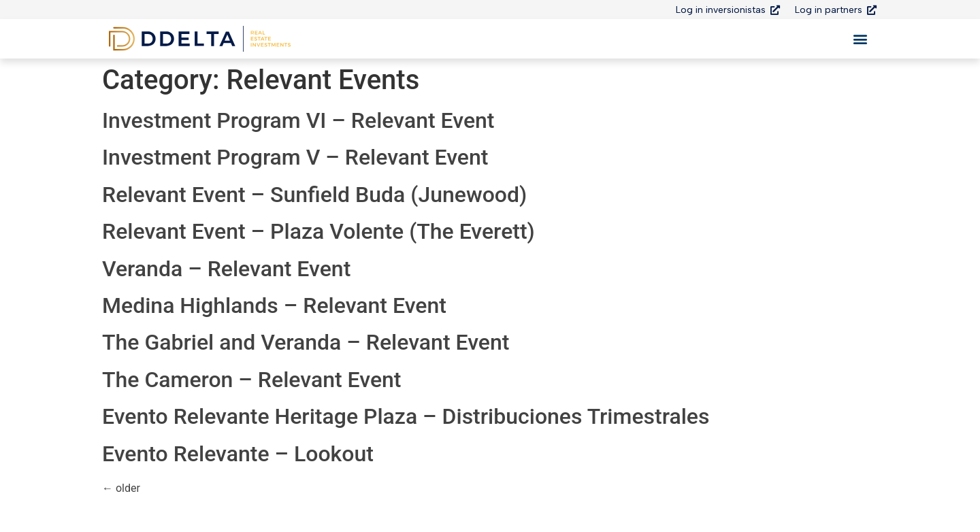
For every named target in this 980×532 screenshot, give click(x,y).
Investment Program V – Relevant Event (295, 157)
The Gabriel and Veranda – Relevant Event (306, 342)
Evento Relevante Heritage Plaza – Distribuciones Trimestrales (406, 416)
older (121, 488)
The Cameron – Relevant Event (252, 380)
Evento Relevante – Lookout (238, 454)
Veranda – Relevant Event (226, 269)
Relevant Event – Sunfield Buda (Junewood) (314, 195)
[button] (860, 39)
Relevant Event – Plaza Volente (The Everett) (318, 231)
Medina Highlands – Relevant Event (274, 305)
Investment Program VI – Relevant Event (298, 120)
